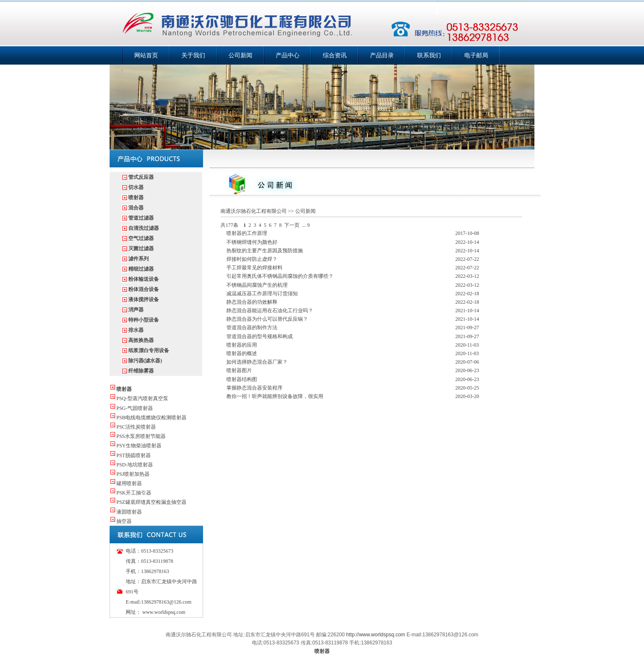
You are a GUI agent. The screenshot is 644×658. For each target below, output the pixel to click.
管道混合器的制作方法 (252, 328)
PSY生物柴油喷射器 (139, 446)
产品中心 (288, 55)
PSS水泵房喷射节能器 (141, 436)
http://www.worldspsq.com (376, 635)
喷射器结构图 (242, 379)
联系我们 (429, 55)
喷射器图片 (239, 370)
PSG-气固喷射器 (135, 408)
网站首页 (146, 55)
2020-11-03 (467, 345)
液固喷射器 (129, 512)
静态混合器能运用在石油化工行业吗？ (270, 311)
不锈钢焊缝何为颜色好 (252, 242)
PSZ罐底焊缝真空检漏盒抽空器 (151, 502)
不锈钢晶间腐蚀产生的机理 (257, 285)
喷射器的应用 (242, 345)
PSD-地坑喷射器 (135, 465)
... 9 (306, 225)
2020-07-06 (467, 362)
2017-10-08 (467, 233)
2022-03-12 (467, 276)
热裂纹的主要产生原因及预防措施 (265, 251)
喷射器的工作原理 (247, 233)
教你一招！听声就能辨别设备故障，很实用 (275, 396)
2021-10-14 (467, 311)
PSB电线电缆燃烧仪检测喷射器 (151, 418)
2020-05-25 (467, 388)
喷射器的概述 (242, 353)
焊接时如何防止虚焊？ (252, 259)
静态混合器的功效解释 (252, 302)
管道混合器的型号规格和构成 (260, 336)
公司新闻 (240, 55)
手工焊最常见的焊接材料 (254, 268)
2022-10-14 (467, 242)
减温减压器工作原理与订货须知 (262, 294)
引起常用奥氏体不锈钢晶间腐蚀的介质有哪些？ (280, 276)
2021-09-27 (467, 328)
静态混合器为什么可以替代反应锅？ (267, 319)
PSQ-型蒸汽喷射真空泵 (142, 398)
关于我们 (193, 55)
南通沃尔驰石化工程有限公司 (254, 211)
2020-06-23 (467, 370)
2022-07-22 (467, 259)
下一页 (292, 225)
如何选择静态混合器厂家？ (257, 362)
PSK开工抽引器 (134, 493)
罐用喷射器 (129, 483)
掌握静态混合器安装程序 (254, 388)
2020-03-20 (467, 396)
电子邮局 (476, 55)
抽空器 (124, 521)
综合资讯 (335, 55)
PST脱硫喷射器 (134, 455)
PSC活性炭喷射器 (136, 427)
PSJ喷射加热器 (133, 474)
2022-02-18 (467, 294)
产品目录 (382, 55)
